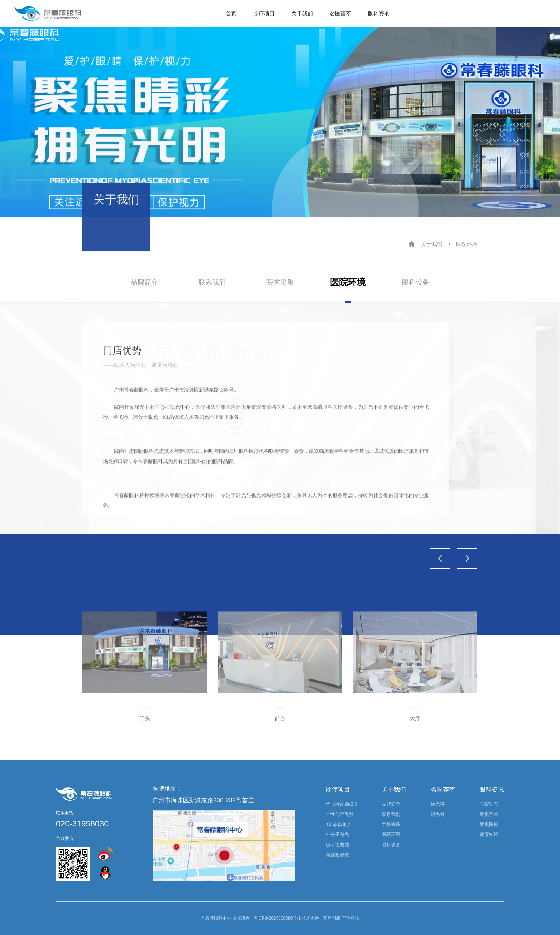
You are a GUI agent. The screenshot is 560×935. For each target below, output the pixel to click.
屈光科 (438, 804)
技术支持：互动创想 (321, 918)
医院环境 (467, 244)
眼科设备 (416, 282)
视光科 (438, 814)
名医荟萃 (340, 13)
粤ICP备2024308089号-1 (277, 918)
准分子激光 (337, 834)
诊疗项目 (264, 13)
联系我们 (212, 282)
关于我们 (302, 13)
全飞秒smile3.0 (342, 804)
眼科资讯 (379, 13)
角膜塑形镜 (337, 855)
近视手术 (489, 814)
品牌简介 (144, 282)
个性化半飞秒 (340, 814)
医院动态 (489, 804)
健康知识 (489, 834)
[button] (440, 558)
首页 (231, 13)
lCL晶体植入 (339, 824)
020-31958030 (82, 824)
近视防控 (489, 824)
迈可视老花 (337, 845)
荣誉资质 (280, 282)
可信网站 (350, 918)
